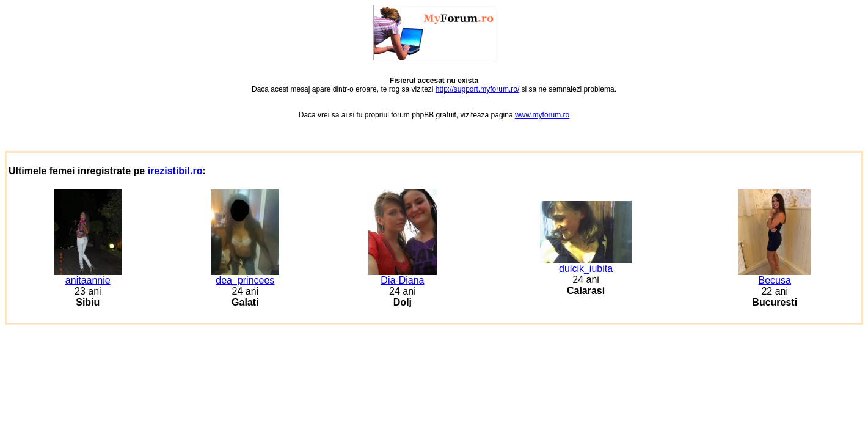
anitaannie (88, 276)
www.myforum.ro (542, 115)
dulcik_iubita (586, 264)
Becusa (775, 276)
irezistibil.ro (175, 171)
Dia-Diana (403, 276)
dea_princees (245, 276)
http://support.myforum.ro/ (477, 89)
